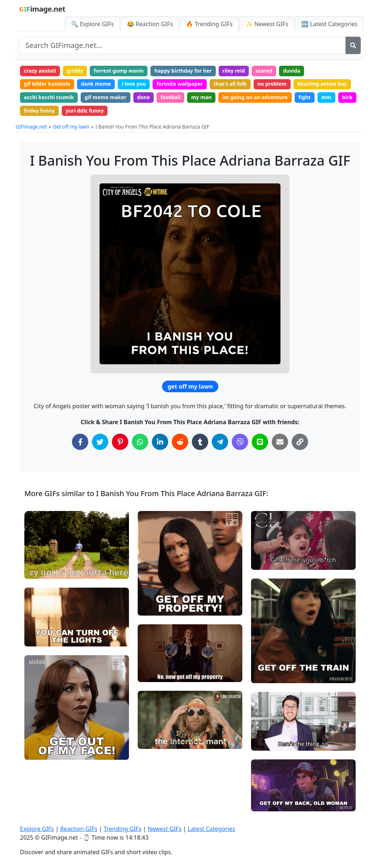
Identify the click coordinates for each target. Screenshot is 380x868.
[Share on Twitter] (100, 442)
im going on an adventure (255, 97)
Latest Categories (212, 829)
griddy (75, 71)
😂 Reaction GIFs (150, 24)
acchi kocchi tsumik (49, 97)
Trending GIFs (122, 829)
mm (326, 97)
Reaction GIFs (79, 829)
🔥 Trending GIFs (209, 24)
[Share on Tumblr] (200, 442)
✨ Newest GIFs (267, 24)
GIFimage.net (31, 127)
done (143, 97)
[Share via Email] (280, 442)
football (171, 97)
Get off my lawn (71, 127)
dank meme (96, 84)
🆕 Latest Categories (329, 24)
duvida (292, 71)
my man (201, 97)
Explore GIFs (37, 829)
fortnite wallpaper (180, 84)
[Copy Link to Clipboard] (300, 442)
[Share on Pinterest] (120, 442)
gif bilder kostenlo (47, 84)
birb (347, 97)
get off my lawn (190, 386)
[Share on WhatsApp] (140, 442)
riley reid (234, 71)
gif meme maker (106, 97)
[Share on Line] (260, 442)
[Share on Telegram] (220, 442)
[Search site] (183, 45)
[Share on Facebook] (80, 442)
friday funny (39, 111)
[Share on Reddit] (180, 442)
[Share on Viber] (240, 442)
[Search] (353, 45)
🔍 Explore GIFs (93, 24)
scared (264, 71)
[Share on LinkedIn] (160, 442)
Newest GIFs (164, 829)
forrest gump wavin (119, 71)
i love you (134, 84)
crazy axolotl (40, 71)
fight (304, 97)
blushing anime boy (322, 84)
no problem (272, 84)
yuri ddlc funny (85, 111)
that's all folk (230, 84)
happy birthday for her (183, 71)
